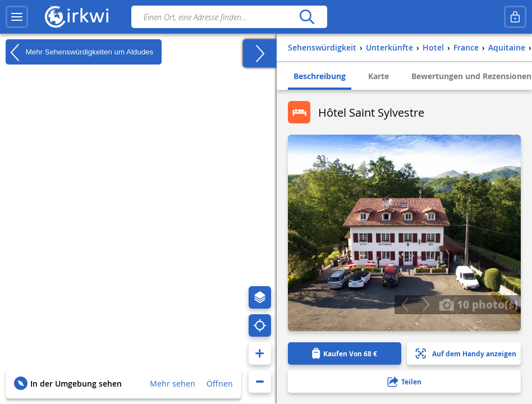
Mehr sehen (173, 384)
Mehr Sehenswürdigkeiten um (79, 52)
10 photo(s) (478, 304)
